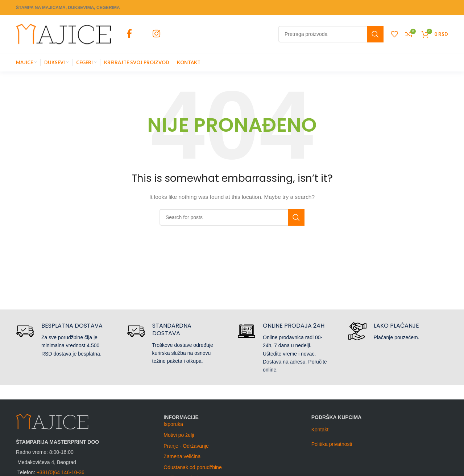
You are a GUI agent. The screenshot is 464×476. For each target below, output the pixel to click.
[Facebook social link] (129, 34)
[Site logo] (63, 34)
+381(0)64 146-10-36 (61, 472)
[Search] (331, 34)
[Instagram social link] (156, 34)
